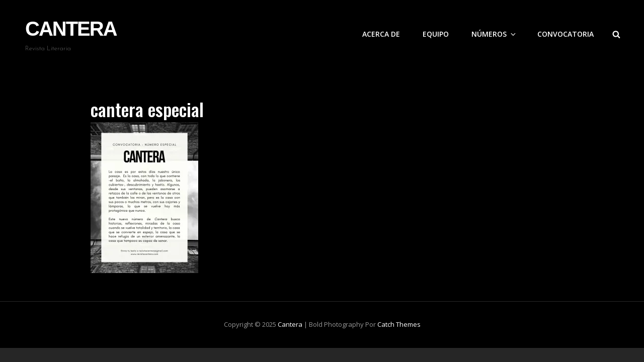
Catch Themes (399, 324)
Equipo (436, 34)
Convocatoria (566, 34)
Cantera (71, 29)
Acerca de (381, 34)
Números (494, 34)
